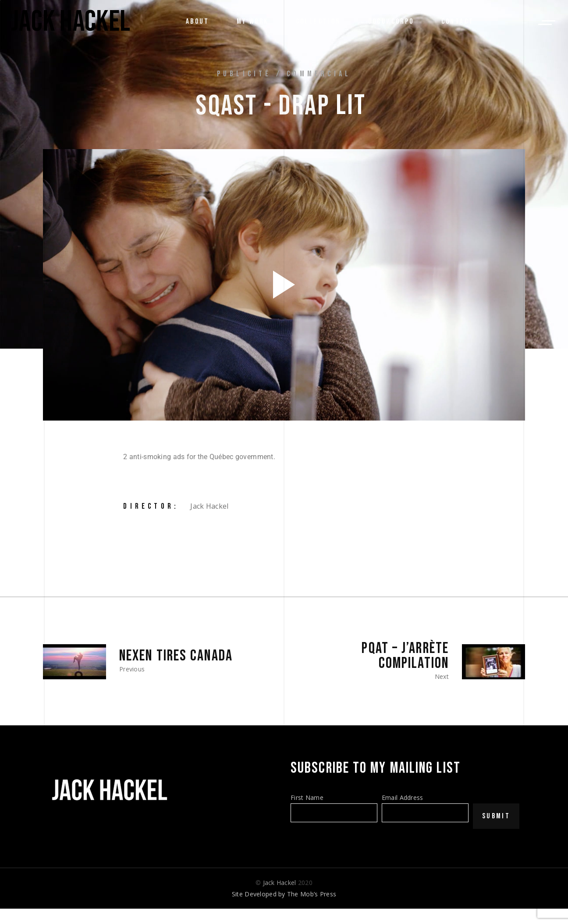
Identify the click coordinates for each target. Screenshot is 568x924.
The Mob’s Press (312, 894)
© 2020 (284, 883)
